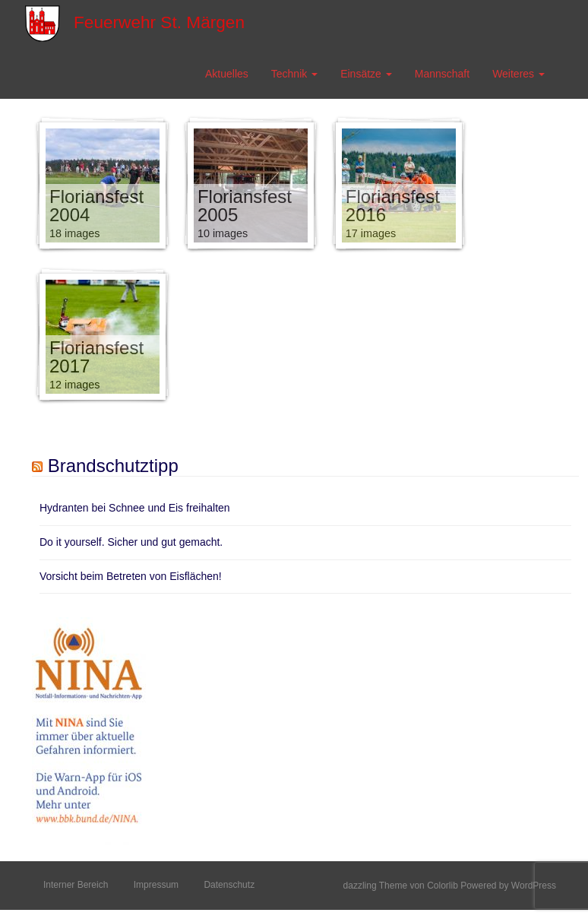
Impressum (156, 885)
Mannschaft (442, 74)
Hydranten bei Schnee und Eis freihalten (135, 508)
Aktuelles (227, 74)
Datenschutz (229, 885)
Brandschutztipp (113, 466)
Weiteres (518, 74)
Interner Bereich (76, 885)
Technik (294, 74)
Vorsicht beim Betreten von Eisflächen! (131, 576)
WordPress (534, 886)
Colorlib (443, 886)
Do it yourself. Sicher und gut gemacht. (131, 542)
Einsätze (366, 74)
